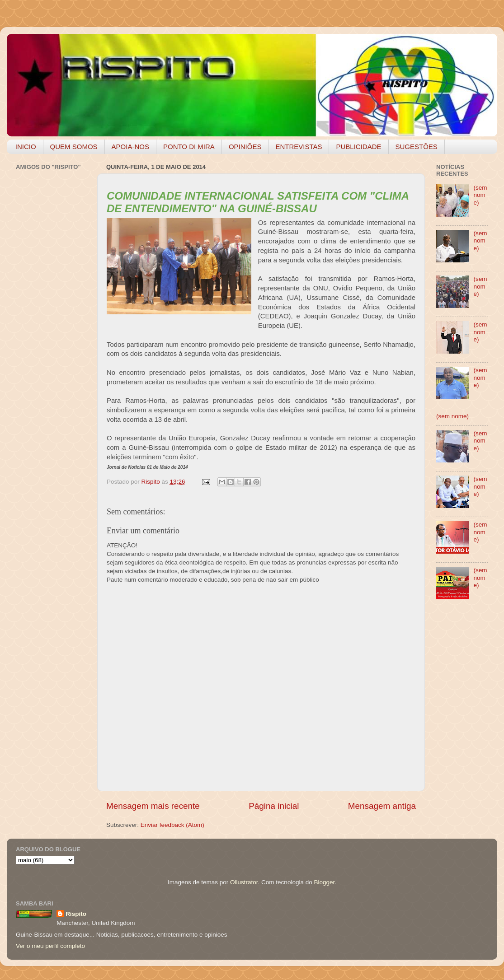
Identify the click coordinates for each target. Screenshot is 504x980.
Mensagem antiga (382, 806)
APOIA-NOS (130, 147)
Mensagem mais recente (153, 806)
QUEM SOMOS (74, 147)
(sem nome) (480, 195)
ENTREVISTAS (299, 147)
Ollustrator (244, 882)
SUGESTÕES (417, 147)
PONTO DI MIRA (189, 147)
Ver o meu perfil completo (50, 946)
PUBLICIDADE (358, 147)
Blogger (324, 882)
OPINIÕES (245, 147)
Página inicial (274, 806)
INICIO (26, 147)
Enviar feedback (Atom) (172, 825)
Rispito (76, 914)
